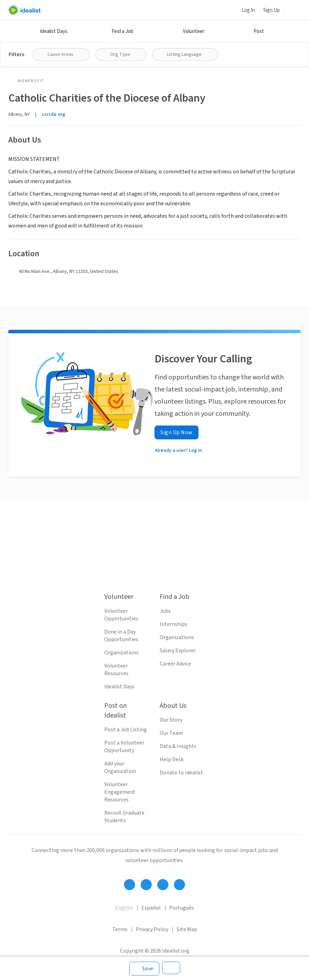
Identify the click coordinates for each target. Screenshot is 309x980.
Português (182, 908)
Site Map (187, 929)
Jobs (165, 611)
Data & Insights (178, 746)
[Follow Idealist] (130, 885)
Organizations (121, 653)
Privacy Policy (152, 929)
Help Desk (172, 759)
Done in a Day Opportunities (121, 636)
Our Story (171, 720)
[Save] (144, 969)
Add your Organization (120, 767)
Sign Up (272, 10)
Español (151, 908)
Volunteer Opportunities (121, 615)
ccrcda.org (54, 114)
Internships (174, 624)
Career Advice (175, 664)
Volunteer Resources (116, 670)
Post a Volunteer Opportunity (124, 747)
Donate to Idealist (181, 773)
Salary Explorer (178, 651)
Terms (120, 929)
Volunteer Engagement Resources (120, 792)
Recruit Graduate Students (124, 817)
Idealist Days (54, 31)
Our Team (171, 733)
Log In (248, 10)
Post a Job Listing (126, 730)
